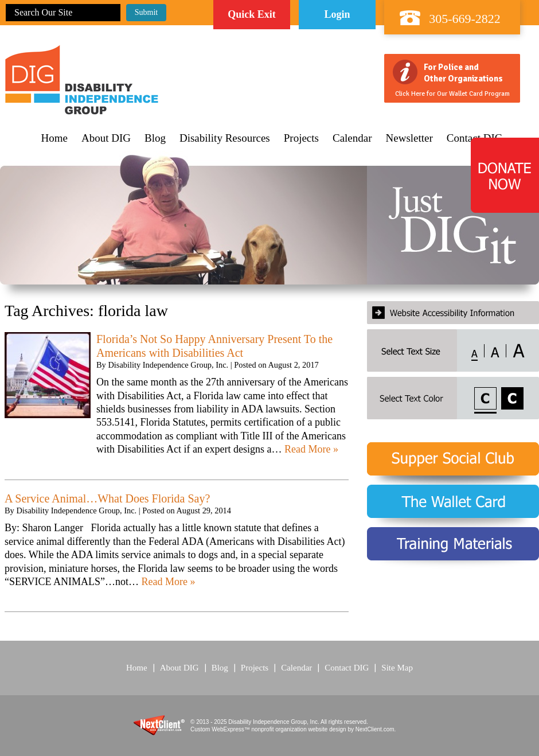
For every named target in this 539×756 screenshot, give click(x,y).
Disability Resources (225, 138)
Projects (301, 138)
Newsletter (409, 138)
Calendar (352, 138)
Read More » (311, 449)
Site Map (397, 668)
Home (54, 138)
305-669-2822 (465, 19)
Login (337, 14)
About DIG (106, 138)
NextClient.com (375, 729)
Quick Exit (252, 14)
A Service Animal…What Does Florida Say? (107, 498)
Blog (155, 138)
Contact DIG (347, 668)
